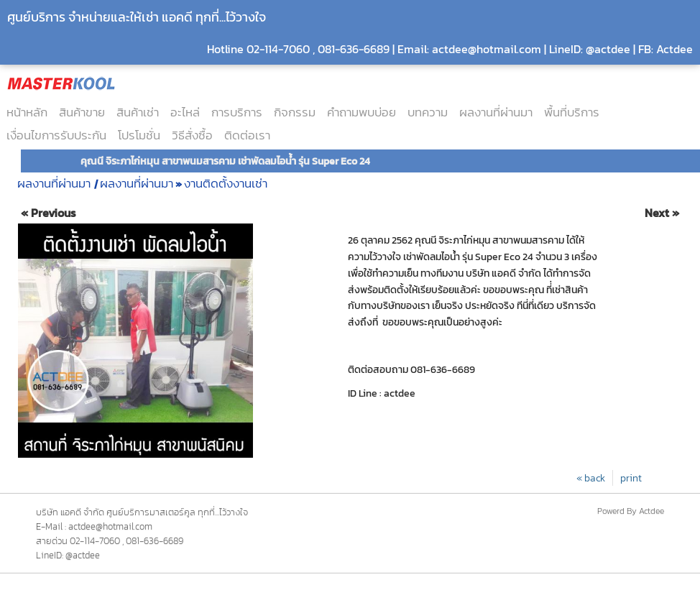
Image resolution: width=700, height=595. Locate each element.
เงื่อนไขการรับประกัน (56, 135)
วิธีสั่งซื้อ (192, 135)
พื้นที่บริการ (572, 112)
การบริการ (237, 112)
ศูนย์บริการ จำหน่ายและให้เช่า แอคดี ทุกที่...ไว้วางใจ (137, 17)
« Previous (49, 213)
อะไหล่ (185, 112)
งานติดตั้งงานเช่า (226, 183)
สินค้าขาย (82, 112)
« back (591, 478)
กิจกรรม (295, 112)
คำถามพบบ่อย (361, 112)
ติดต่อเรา (247, 135)
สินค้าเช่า (138, 112)
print (631, 478)
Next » (662, 213)
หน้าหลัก (27, 112)
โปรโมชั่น (139, 135)
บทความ (428, 112)
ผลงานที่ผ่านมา (496, 112)
